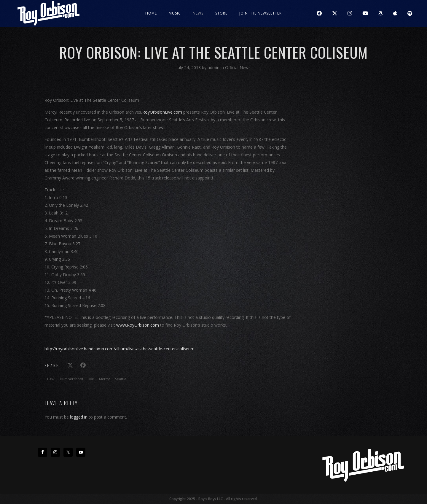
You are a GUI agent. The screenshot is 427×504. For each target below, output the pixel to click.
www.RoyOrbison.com (138, 325)
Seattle (121, 379)
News (198, 13)
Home (151, 13)
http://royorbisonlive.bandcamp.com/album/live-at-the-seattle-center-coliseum (120, 349)
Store (221, 13)
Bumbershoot (72, 379)
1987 (51, 379)
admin (214, 67)
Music (175, 13)
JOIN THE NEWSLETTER (260, 13)
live (91, 379)
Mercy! (105, 379)
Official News (238, 67)
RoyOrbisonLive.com (162, 112)
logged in (79, 417)
